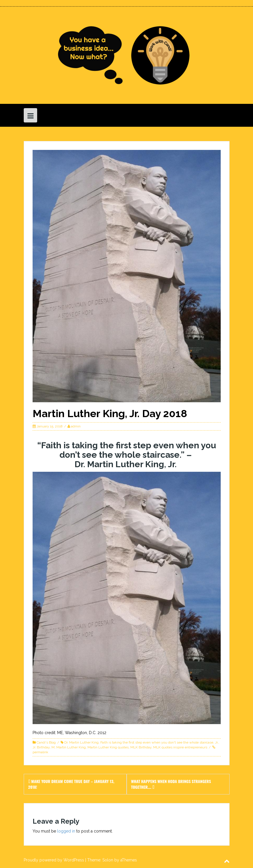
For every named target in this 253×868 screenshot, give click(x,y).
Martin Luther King (71, 747)
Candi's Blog (46, 742)
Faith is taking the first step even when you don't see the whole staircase (157, 742)
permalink (40, 752)
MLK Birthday (141, 747)
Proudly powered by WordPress (54, 860)
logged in (66, 831)
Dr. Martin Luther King (81, 742)
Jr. (217, 742)
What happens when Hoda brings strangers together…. (171, 784)
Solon (108, 860)
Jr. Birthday (41, 747)
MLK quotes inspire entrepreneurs (180, 747)
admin (76, 426)
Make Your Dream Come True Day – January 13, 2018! (71, 784)
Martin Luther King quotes (108, 747)
